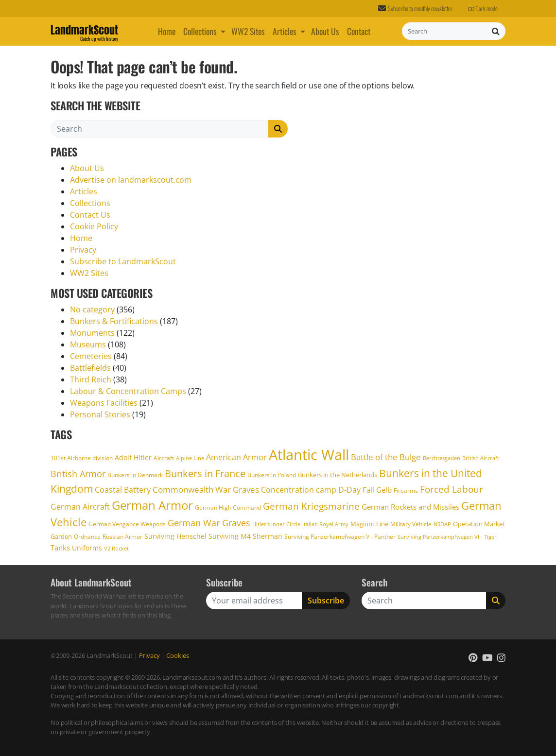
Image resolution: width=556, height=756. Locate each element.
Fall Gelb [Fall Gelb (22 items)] (377, 490)
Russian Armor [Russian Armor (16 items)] (122, 536)
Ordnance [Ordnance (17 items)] (87, 537)
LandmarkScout (84, 32)
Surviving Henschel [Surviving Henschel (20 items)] (175, 536)
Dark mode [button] (483, 9)
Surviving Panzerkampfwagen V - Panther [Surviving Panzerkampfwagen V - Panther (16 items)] (340, 536)
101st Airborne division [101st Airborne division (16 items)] (82, 458)
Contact (359, 31)
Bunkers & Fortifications (114, 321)
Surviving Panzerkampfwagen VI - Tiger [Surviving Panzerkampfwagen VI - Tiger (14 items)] (447, 537)
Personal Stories (100, 414)
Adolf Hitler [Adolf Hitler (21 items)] (133, 457)
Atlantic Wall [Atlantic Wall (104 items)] (309, 455)
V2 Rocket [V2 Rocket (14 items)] (116, 549)
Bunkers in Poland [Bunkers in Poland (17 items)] (272, 475)
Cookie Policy (94, 226)
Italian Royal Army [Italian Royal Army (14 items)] (325, 524)
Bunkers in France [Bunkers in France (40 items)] (205, 473)
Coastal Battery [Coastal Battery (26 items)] (123, 490)
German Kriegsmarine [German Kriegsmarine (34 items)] (311, 506)
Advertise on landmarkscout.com (131, 180)
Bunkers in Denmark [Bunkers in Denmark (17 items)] (135, 475)
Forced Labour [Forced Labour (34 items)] (452, 489)
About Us (325, 31)
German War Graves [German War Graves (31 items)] (209, 523)
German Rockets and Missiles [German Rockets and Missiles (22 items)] (410, 507)
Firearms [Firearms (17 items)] (406, 490)
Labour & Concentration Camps (128, 391)
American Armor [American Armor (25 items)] (236, 457)
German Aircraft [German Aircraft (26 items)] (80, 507)
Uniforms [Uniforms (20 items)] (87, 548)
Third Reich (91, 379)
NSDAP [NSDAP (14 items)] (442, 524)
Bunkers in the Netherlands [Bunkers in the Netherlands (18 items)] (338, 475)
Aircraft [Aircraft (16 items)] (164, 458)
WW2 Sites (248, 31)
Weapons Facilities (104, 403)
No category (92, 309)
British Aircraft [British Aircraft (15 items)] (481, 458)
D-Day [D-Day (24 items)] (349, 490)
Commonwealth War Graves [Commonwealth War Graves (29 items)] (206, 489)
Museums (88, 344)
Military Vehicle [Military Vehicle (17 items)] (411, 524)
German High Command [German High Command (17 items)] (228, 507)
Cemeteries (91, 356)
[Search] (444, 31)
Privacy (83, 250)
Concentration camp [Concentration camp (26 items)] (299, 490)
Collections (200, 31)
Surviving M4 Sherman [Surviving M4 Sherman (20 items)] (245, 536)
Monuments (92, 333)
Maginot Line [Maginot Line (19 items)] (369, 524)
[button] (224, 31)
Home (167, 31)
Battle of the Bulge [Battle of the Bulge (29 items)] (386, 457)
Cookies (178, 655)
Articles (285, 31)
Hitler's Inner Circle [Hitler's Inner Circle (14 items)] (276, 524)
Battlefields (90, 368)
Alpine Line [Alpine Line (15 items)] (190, 458)
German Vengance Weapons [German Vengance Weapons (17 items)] (127, 524)
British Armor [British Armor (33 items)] (78, 473)
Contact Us (90, 215)
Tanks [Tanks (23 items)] (60, 548)
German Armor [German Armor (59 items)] (152, 505)
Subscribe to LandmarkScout (123, 261)
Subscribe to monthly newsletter (415, 9)
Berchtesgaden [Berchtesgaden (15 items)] (442, 458)
